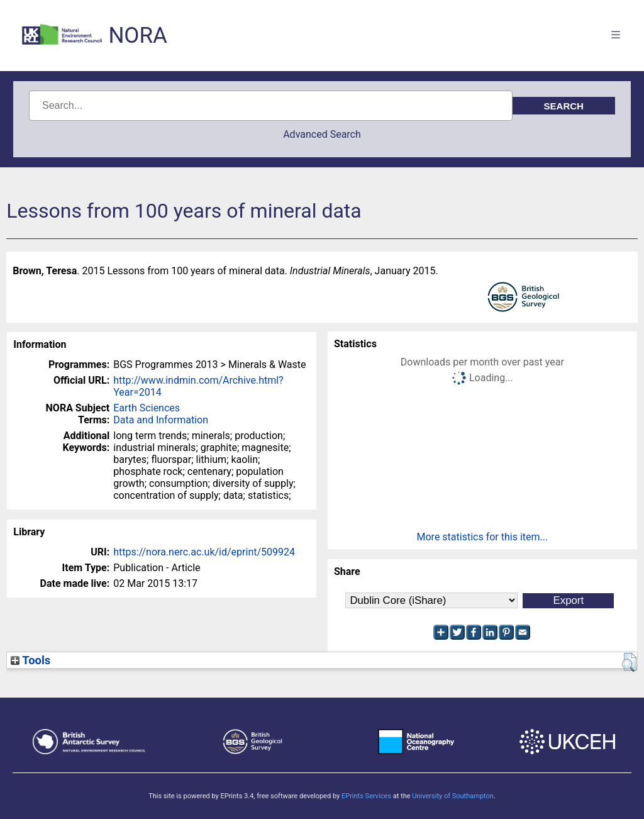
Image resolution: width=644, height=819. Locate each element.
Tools (31, 660)
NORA (137, 36)
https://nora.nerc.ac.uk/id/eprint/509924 (204, 552)
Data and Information (161, 420)
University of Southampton (453, 796)
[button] (629, 662)
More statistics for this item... (483, 537)
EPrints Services (366, 796)
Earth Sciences (147, 408)
